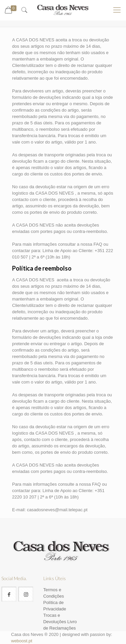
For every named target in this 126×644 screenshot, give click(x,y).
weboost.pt (22, 641)
